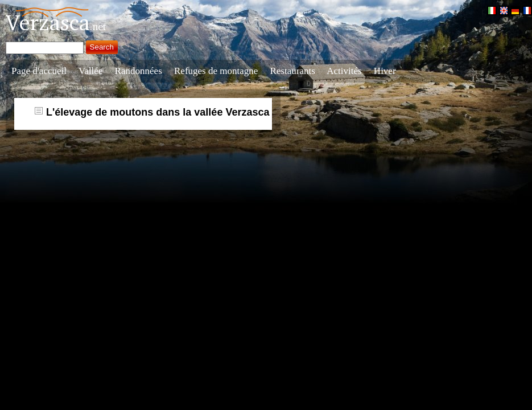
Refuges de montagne (216, 71)
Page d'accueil (39, 71)
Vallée (90, 71)
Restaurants (293, 71)
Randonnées (139, 71)
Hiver (385, 71)
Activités (344, 71)
